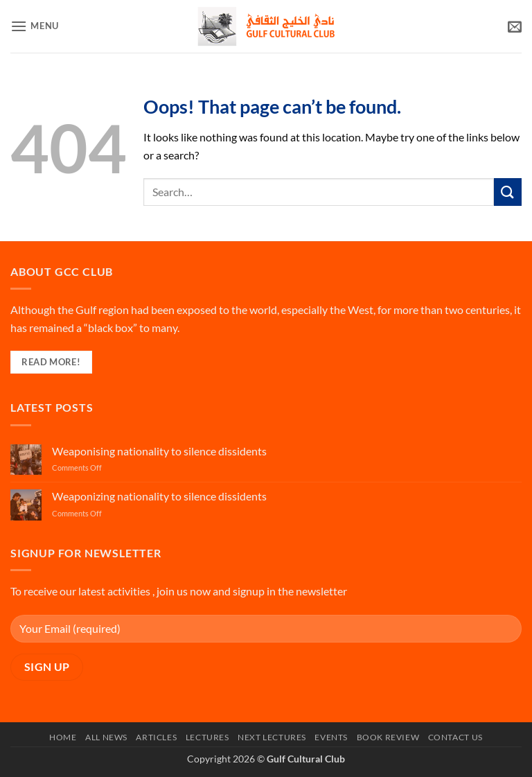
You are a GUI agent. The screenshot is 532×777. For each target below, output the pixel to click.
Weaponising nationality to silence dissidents (159, 451)
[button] (35, 26)
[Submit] (508, 192)
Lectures (207, 737)
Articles (156, 737)
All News (106, 737)
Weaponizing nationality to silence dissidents (159, 496)
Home (63, 737)
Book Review (388, 737)
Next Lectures (272, 737)
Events (331, 737)
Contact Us (455, 737)
